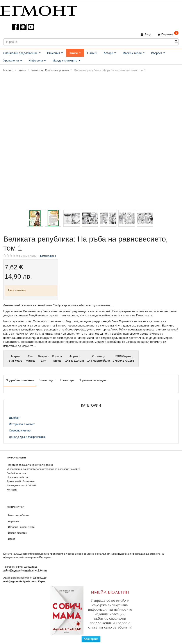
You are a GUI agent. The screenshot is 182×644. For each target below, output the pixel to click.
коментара (28, 256)
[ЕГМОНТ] (39, 10)
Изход (12, 539)
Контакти (12, 490)
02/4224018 (30, 567)
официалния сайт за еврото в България (27, 557)
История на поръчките (21, 527)
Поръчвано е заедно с (93, 380)
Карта (43, 570)
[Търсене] (176, 42)
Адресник (14, 521)
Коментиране (48, 256)
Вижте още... (47, 380)
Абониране (91, 639)
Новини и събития (18, 477)
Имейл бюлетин (18, 533)
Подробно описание (20, 380)
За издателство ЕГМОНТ (22, 485)
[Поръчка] (168, 34)
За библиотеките (17, 473)
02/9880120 (40, 578)
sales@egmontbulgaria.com (20, 570)
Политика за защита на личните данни (30, 465)
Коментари (67, 380)
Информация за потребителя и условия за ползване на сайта (43, 469)
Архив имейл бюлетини (21, 481)
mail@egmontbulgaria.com (20, 581)
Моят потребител (18, 515)
